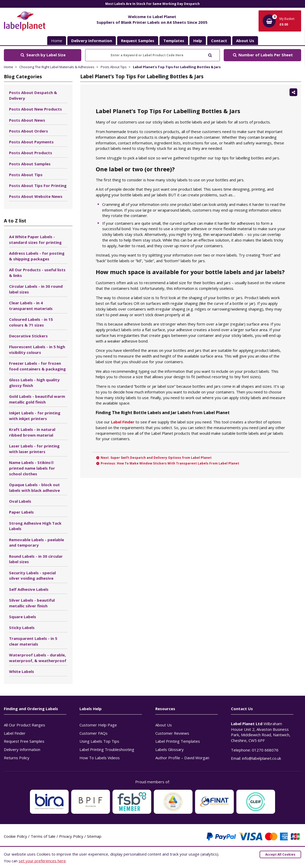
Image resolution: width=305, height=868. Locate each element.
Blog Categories (23, 76)
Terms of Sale (43, 836)
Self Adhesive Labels (29, 589)
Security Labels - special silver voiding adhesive (32, 576)
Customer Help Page (98, 725)
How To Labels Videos (100, 758)
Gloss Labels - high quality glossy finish (34, 383)
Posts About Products (31, 153)
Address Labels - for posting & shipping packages (37, 256)
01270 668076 (265, 750)
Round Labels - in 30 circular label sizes (36, 559)
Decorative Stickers (28, 336)
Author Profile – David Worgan (182, 758)
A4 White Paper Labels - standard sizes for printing (35, 239)
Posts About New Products (35, 109)
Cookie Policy (15, 836)
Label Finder (123, 422)
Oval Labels (20, 501)
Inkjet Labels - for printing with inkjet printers (35, 416)
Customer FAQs (94, 733)
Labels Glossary (170, 749)
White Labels (22, 671)
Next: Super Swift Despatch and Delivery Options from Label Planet (154, 458)
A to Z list (15, 221)
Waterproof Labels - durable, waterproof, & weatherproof (38, 658)
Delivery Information (22, 749)
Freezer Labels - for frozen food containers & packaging (37, 366)
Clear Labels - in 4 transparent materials (31, 306)
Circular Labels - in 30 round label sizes (36, 289)
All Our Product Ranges (25, 725)
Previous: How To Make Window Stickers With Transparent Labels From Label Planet (168, 463)
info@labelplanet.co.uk (262, 758)
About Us (164, 725)
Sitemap (94, 836)
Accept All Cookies (280, 854)
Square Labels (23, 617)
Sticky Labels (22, 627)
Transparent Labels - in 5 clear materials (33, 641)
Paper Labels (21, 512)
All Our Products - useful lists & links (37, 273)
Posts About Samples (30, 164)
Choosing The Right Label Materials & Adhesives (57, 67)
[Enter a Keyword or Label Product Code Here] (152, 55)
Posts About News (27, 120)
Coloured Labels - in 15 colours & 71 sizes (31, 322)
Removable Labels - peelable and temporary (37, 542)
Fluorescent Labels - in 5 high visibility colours (37, 350)
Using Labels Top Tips (99, 741)
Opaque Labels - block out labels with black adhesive (34, 487)
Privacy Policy (71, 836)
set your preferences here (42, 861)
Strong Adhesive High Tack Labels (35, 526)
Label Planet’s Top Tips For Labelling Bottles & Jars (177, 67)
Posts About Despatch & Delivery (33, 95)
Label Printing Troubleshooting (107, 749)
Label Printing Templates (178, 741)
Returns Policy (17, 758)
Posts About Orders (29, 131)
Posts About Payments (31, 142)
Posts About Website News (36, 196)
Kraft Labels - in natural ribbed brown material (32, 432)
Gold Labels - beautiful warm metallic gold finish (37, 399)
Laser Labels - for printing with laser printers (34, 449)
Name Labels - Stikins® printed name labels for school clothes (32, 468)
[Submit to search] (210, 55)
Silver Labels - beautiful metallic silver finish (32, 603)
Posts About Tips (114, 67)
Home (57, 41)
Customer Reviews (172, 733)
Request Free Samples (24, 741)
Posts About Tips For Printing (38, 185)
